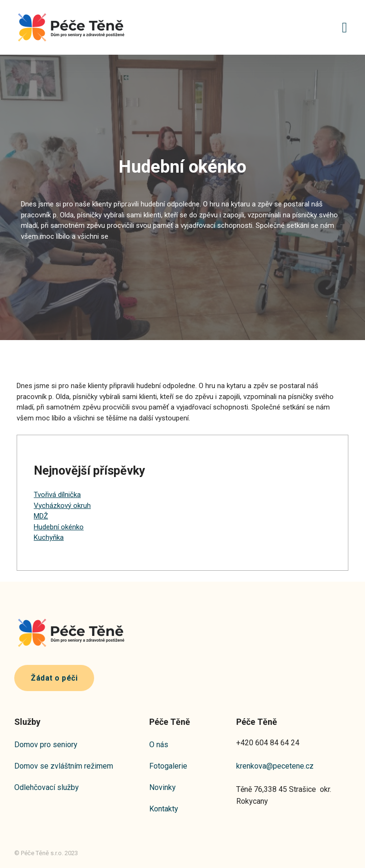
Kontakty (164, 809)
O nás (159, 745)
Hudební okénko (59, 527)
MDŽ (41, 516)
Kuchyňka (49, 537)
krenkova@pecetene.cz (275, 766)
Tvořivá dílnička (57, 495)
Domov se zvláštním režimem (64, 766)
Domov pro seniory (46, 745)
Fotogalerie (168, 766)
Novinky (163, 787)
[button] (345, 27)
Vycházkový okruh (62, 506)
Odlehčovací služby (47, 787)
